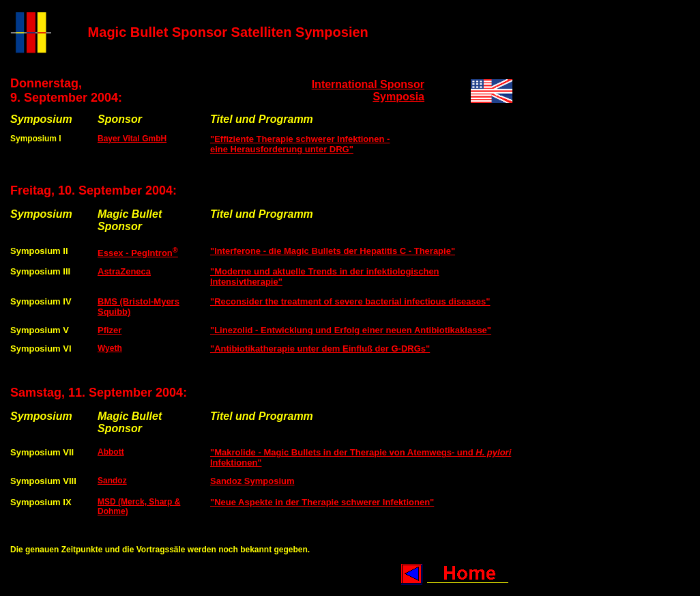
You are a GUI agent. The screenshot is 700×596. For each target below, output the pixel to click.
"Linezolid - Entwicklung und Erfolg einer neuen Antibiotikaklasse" (351, 330)
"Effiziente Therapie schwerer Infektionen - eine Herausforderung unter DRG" (300, 144)
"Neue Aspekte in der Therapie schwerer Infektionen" (322, 502)
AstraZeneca (124, 271)
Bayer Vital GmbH (132, 139)
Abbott (111, 452)
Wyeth (110, 348)
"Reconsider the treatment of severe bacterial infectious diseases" (350, 301)
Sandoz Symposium (252, 481)
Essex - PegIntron (138, 253)
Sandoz (112, 481)
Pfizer (110, 330)
